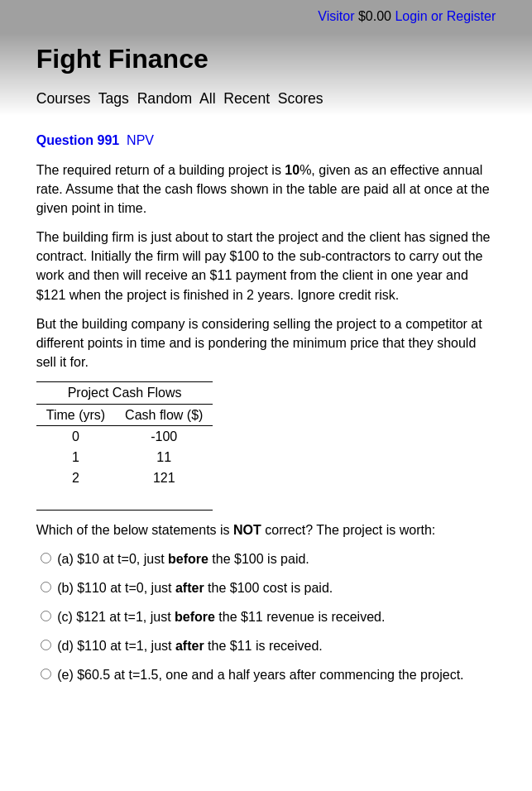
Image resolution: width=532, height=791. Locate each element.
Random (165, 98)
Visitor (336, 16)
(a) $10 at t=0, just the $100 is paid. (182, 559)
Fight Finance (122, 59)
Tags (114, 98)
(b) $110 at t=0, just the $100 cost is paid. (194, 588)
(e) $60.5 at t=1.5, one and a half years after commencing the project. (259, 675)
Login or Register (445, 16)
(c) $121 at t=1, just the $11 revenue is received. (220, 617)
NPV (140, 140)
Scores (301, 98)
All (208, 98)
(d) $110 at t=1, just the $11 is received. (188, 646)
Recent (247, 98)
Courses (64, 98)
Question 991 (78, 140)
